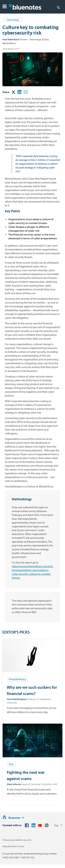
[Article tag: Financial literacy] (17, 679)
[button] (5, 7)
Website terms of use (13, 846)
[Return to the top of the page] (58, 825)
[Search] (58, 7)
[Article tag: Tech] (11, 764)
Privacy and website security (17, 840)
